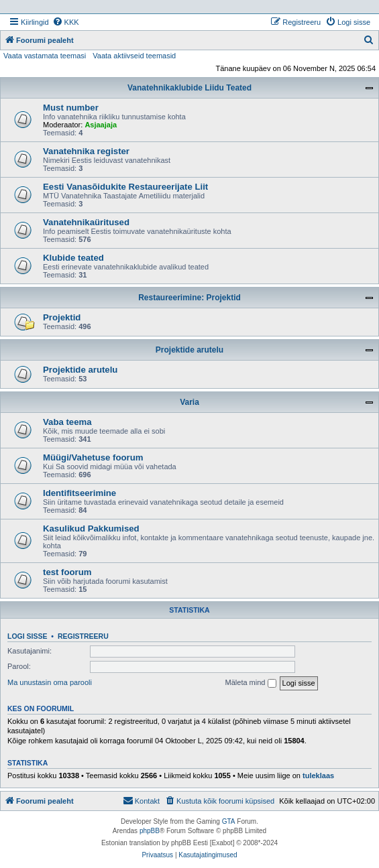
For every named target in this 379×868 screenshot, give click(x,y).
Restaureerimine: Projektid (189, 298)
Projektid (62, 317)
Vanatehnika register (86, 151)
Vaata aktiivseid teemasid (134, 56)
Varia (189, 402)
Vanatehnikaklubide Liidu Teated (189, 88)
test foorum (67, 572)
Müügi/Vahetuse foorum (93, 457)
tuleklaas (318, 776)
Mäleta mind (251, 683)
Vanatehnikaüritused (86, 222)
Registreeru (83, 636)
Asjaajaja (101, 125)
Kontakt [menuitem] (141, 800)
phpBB (150, 831)
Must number (71, 108)
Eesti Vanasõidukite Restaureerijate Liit (125, 187)
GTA (229, 821)
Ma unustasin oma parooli (50, 682)
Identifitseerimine (79, 493)
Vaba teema (67, 422)
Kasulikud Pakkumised (91, 529)
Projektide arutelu (189, 350)
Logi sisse (28, 636)
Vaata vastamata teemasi (45, 56)
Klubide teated (73, 258)
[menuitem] (66, 22)
